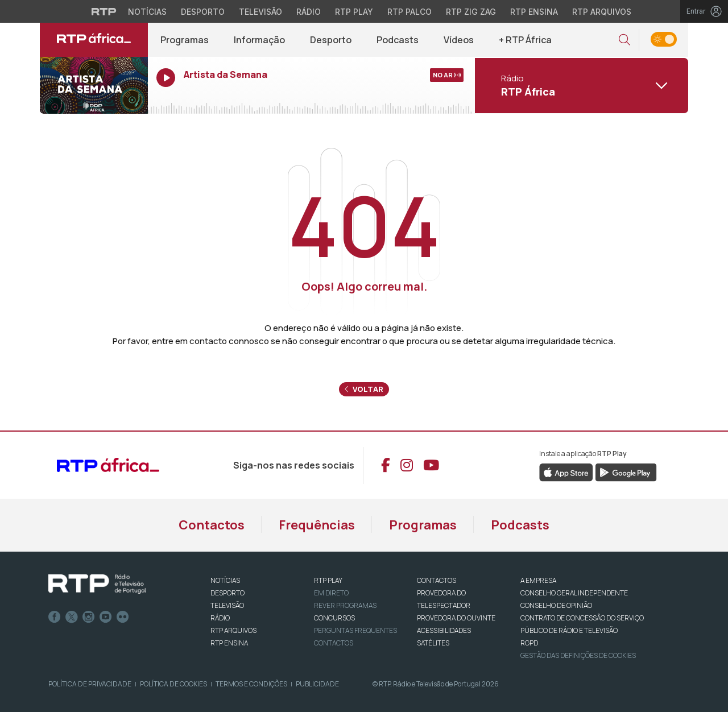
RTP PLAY (328, 580)
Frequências (317, 525)
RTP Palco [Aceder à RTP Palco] (409, 12)
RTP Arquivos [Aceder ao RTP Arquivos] (602, 12)
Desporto (331, 40)
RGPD (529, 643)
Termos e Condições (251, 684)
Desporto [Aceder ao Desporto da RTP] (203, 12)
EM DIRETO (331, 593)
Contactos (212, 525)
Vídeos (459, 40)
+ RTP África (525, 40)
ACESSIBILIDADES (444, 630)
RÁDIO (220, 618)
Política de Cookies (173, 684)
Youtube (106, 617)
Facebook (55, 617)
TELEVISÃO (227, 605)
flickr (123, 617)
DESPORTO (227, 593)
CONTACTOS (437, 580)
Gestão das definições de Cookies (578, 655)
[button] (624, 40)
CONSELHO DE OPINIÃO (556, 605)
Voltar (364, 389)
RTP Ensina (229, 643)
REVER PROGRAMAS (345, 605)
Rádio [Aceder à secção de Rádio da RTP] (309, 12)
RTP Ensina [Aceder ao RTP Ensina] (534, 12)
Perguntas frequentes (355, 630)
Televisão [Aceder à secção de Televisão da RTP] (260, 12)
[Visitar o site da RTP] (104, 11)
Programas (185, 40)
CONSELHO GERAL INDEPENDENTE (574, 593)
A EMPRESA (538, 580)
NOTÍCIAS (225, 580)
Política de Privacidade (90, 684)
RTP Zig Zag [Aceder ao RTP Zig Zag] (471, 12)
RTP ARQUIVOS (233, 630)
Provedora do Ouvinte (456, 618)
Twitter (72, 617)
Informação (259, 40)
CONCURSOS (334, 618)
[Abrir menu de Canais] (580, 85)
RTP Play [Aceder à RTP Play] (354, 12)
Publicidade (317, 684)
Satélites (433, 643)
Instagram (89, 617)
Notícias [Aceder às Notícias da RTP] (147, 12)
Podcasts (398, 40)
